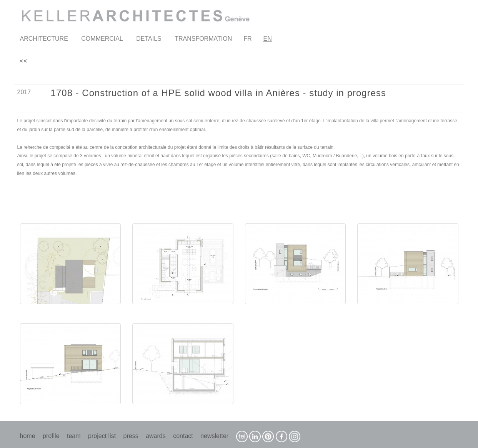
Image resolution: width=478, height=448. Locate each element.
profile (51, 436)
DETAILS (149, 39)
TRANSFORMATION (203, 39)
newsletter (214, 436)
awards (156, 436)
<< (24, 61)
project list (102, 436)
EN (268, 39)
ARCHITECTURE (44, 39)
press (131, 436)
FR (247, 39)
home (28, 436)
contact (183, 436)
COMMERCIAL (102, 39)
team (74, 436)
